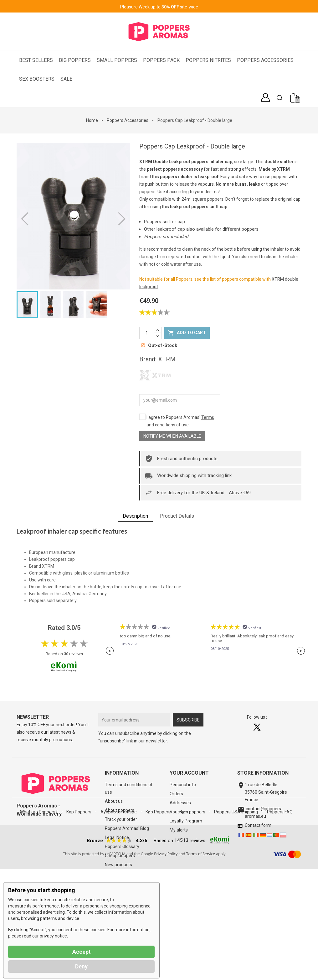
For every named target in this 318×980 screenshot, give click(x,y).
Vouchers (179, 812)
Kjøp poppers (193, 915)
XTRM (167, 359)
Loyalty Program (186, 821)
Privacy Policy (166, 965)
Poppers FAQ (280, 915)
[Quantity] (147, 333)
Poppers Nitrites (208, 60)
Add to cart (187, 333)
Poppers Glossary (122, 847)
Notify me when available (172, 436)
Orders (176, 794)
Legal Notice (117, 837)
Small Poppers (117, 60)
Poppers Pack (161, 60)
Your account (189, 773)
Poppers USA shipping (236, 915)
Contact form (257, 825)
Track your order (121, 819)
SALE (66, 79)
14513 (181, 951)
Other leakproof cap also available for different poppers (201, 229)
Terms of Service (201, 965)
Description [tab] (135, 516)
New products (118, 865)
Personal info (183, 785)
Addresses (180, 803)
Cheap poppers (120, 856)
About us (114, 801)
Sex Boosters (37, 79)
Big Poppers (75, 60)
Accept (82, 952)
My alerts (179, 830)
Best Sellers (36, 60)
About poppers (120, 810)
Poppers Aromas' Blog (127, 828)
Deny (81, 966)
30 (66, 654)
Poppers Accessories (265, 60)
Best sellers (116, 874)
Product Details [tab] (177, 516)
